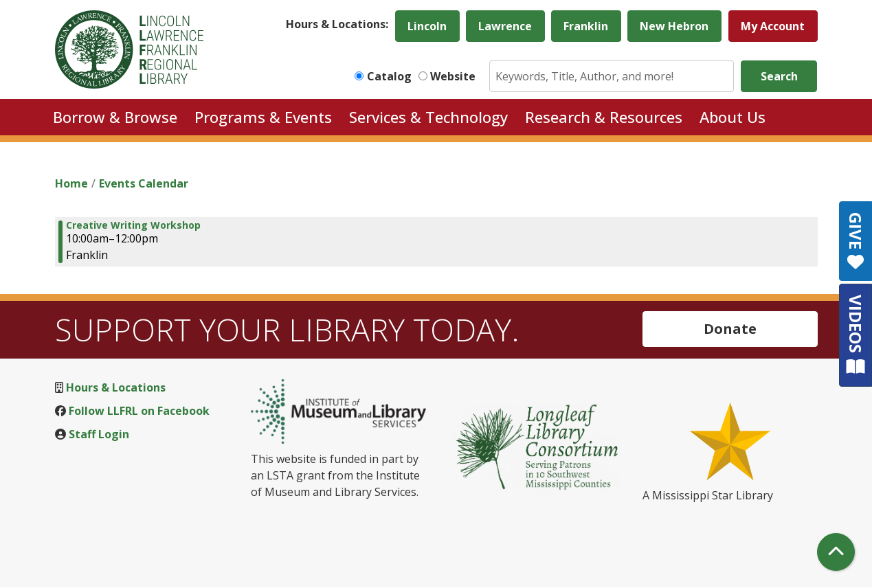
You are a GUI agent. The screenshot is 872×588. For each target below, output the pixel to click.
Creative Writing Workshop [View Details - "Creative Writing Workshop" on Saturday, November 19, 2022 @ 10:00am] (133, 225)
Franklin (586, 26)
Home (71, 183)
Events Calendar (144, 183)
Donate (730, 329)
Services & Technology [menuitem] (428, 117)
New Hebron (674, 26)
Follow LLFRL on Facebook (139, 411)
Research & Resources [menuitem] (604, 117)
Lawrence (505, 26)
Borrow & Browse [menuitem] (115, 117)
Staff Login (99, 434)
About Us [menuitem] (733, 117)
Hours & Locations (116, 387)
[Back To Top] (836, 552)
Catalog (389, 76)
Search (779, 76)
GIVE (856, 241)
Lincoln (427, 26)
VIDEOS (856, 335)
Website (453, 76)
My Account (773, 26)
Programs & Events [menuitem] (263, 117)
